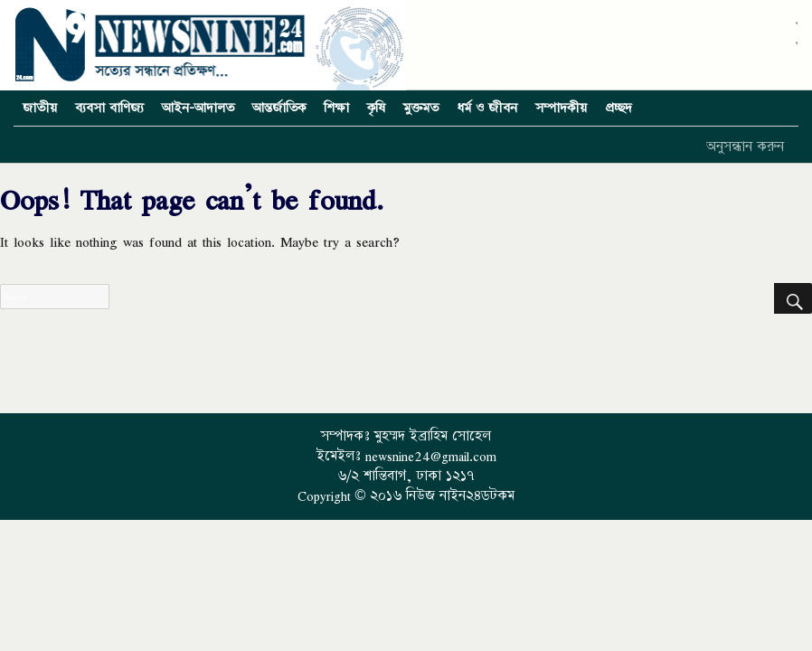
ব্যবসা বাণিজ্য (109, 108)
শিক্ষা (336, 108)
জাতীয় (40, 108)
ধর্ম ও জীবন (487, 108)
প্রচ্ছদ (618, 108)
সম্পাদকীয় (561, 108)
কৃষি (376, 108)
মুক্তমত (421, 108)
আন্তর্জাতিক (279, 108)
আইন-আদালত (198, 108)
